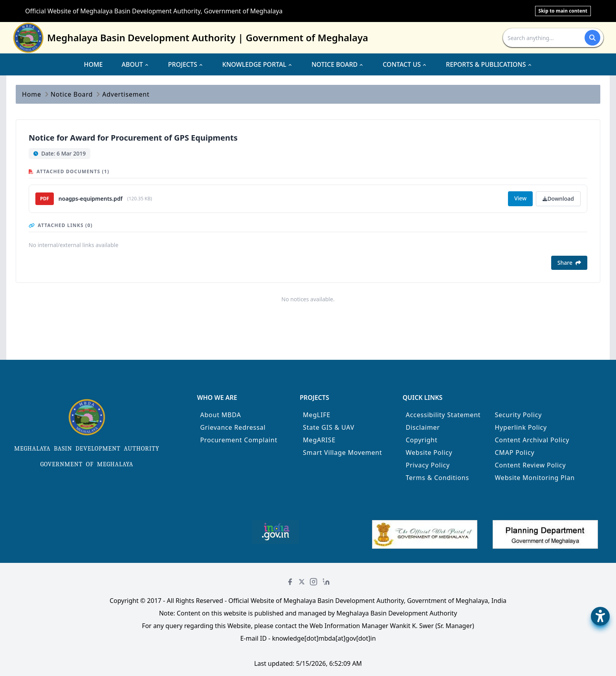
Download (558, 199)
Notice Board (72, 94)
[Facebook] (290, 582)
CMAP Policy (514, 452)
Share (569, 263)
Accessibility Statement (443, 415)
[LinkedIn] (326, 582)
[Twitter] (302, 582)
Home (32, 94)
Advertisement (126, 94)
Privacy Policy (428, 465)
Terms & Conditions (437, 478)
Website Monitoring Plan (535, 478)
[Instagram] (313, 582)
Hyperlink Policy (521, 427)
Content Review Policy (530, 465)
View (520, 198)
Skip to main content (563, 11)
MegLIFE (317, 415)
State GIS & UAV (329, 427)
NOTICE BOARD (338, 64)
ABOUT (136, 64)
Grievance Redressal (233, 427)
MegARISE (319, 440)
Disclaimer (423, 427)
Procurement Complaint (239, 440)
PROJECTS (186, 64)
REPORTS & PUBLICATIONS (489, 64)
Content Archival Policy (532, 440)
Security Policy (518, 415)
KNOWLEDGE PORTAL (258, 64)
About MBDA (220, 415)
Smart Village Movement (343, 452)
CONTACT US (405, 64)
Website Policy (429, 452)
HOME (93, 64)
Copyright (422, 440)
